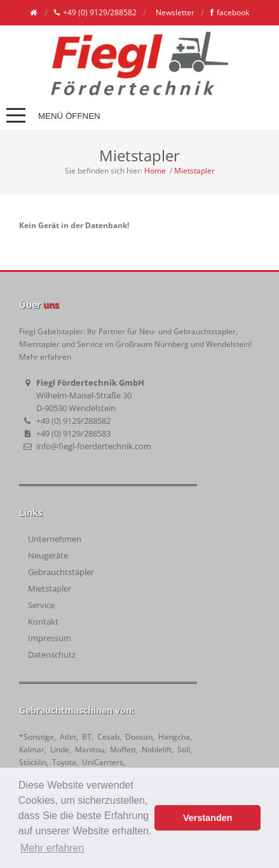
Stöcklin (33, 762)
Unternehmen (55, 539)
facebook (230, 13)
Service (41, 605)
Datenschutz (52, 654)
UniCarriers (103, 762)
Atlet (68, 737)
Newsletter (174, 12)
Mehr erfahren (45, 357)
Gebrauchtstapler (61, 572)
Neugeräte (48, 555)
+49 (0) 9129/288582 (95, 13)
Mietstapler (194, 171)
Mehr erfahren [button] (52, 848)
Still (184, 749)
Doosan (139, 737)
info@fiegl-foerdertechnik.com (94, 446)
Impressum (50, 638)
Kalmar (32, 749)
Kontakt (43, 621)
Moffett (123, 749)
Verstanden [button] (208, 818)
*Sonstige (37, 737)
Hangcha (174, 737)
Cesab (108, 737)
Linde (60, 749)
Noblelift (157, 749)
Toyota (64, 762)
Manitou (90, 749)
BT (87, 737)
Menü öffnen (69, 116)
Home (155, 171)
